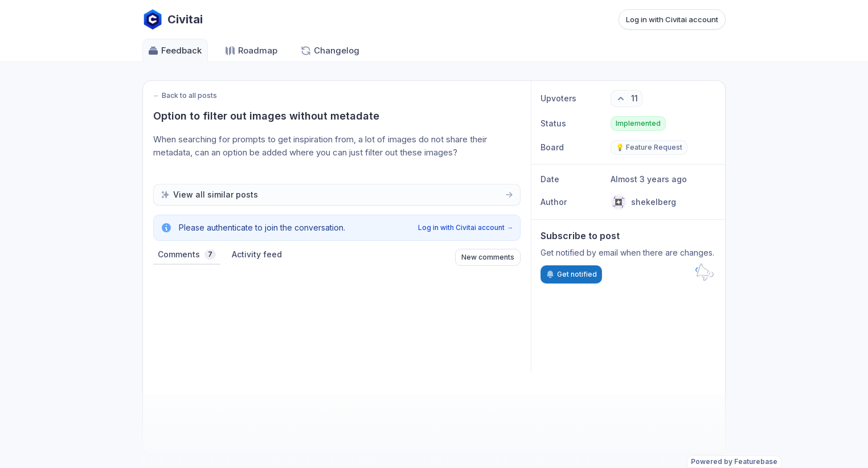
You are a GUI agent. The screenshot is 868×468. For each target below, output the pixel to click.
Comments (187, 254)
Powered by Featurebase (734, 461)
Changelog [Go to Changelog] (330, 51)
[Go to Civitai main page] (173, 19)
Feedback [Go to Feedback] (175, 51)
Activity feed (257, 254)
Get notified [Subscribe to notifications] (571, 274)
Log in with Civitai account (672, 19)
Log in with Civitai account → (466, 227)
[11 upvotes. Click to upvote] (627, 98)
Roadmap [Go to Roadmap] (251, 51)
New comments (488, 257)
